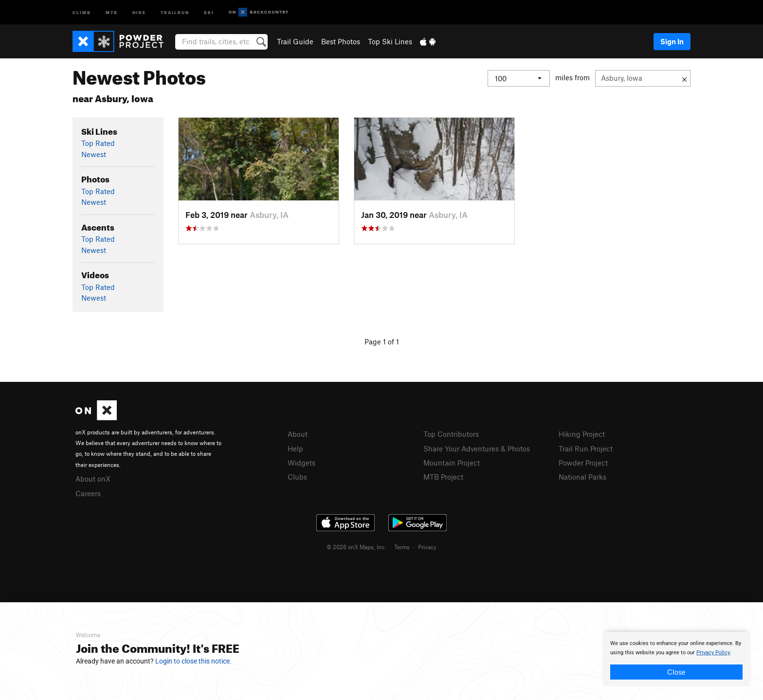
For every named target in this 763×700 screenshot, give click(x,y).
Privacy (427, 547)
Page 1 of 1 (382, 341)
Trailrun (175, 12)
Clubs (297, 477)
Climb (82, 12)
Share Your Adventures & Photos (477, 449)
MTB (112, 12)
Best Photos (341, 41)
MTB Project (443, 477)
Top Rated (98, 143)
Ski (209, 12)
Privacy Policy (713, 653)
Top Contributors (451, 434)
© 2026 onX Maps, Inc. (356, 547)
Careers (88, 493)
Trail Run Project (586, 449)
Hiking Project (582, 434)
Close (676, 672)
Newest (94, 154)
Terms (402, 547)
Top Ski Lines (390, 41)
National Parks (582, 477)
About (298, 434)
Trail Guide (295, 41)
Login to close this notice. (193, 661)
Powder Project (583, 463)
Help (295, 449)
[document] (676, 659)
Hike (139, 12)
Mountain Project (452, 463)
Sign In (672, 41)
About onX (93, 479)
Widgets (301, 463)
